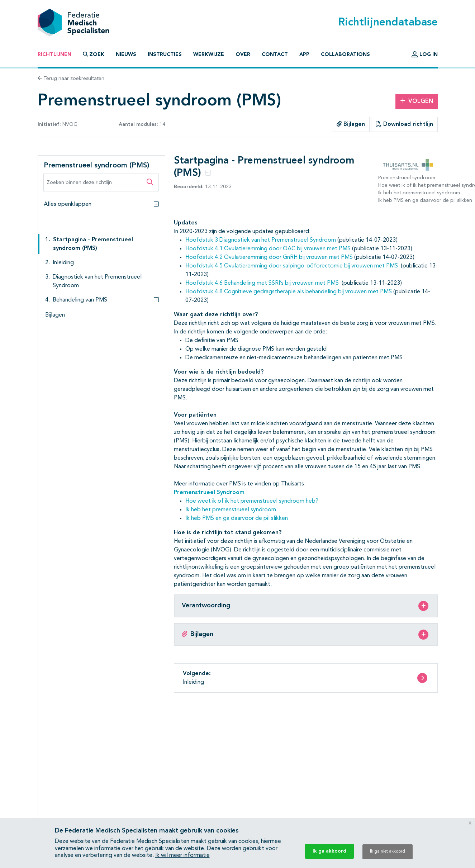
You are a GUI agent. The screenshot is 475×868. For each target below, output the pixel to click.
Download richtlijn (404, 124)
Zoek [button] (94, 54)
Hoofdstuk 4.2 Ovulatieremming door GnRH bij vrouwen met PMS (269, 257)
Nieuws (126, 54)
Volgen (417, 101)
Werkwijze (209, 54)
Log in (425, 54)
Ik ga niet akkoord (388, 852)
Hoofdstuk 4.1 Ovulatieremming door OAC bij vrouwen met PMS (268, 249)
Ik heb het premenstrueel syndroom (231, 510)
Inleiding (63, 263)
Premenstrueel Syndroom (209, 493)
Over (243, 54)
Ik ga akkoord (329, 851)
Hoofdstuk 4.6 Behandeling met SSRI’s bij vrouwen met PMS (262, 283)
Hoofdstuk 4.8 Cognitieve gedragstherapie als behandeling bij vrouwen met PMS (289, 292)
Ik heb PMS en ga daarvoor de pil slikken (237, 518)
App (304, 54)
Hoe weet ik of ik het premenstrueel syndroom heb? (252, 501)
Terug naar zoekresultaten (71, 79)
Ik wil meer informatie (182, 855)
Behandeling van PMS (80, 300)
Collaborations (345, 54)
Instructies (165, 54)
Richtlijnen (54, 54)
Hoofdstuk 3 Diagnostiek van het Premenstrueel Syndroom (261, 240)
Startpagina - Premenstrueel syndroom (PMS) (93, 244)
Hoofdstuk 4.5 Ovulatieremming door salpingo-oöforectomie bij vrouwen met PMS (292, 266)
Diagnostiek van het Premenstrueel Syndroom (97, 281)
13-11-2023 (203, 187)
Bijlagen (351, 124)
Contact (275, 54)
